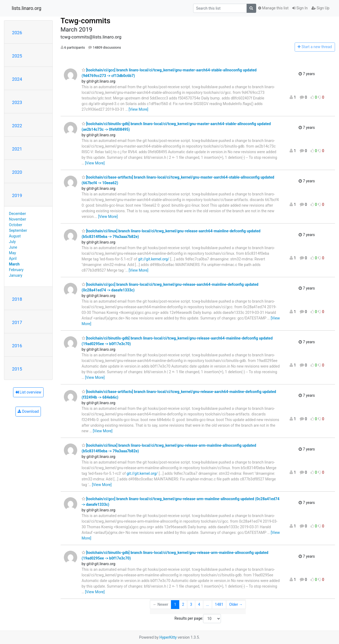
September (18, 230)
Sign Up (320, 8)
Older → (236, 604)
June (13, 247)
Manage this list (273, 8)
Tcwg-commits (86, 21)
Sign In (300, 8)
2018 (17, 299)
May (13, 253)
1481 (219, 604)
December (18, 214)
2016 (17, 346)
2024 (17, 79)
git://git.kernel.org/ (154, 259)
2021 (17, 149)
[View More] (139, 109)
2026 (17, 33)
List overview (28, 392)
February (16, 270)
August (15, 236)
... (207, 604)
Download (28, 411)
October (16, 225)
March (14, 264)
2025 (17, 56)
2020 (17, 172)
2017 (17, 322)
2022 (17, 126)
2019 (17, 195)
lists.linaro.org (27, 8)
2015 (17, 369)
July (12, 242)
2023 (17, 102)
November (18, 219)
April (13, 259)
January (16, 275)
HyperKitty (168, 637)
